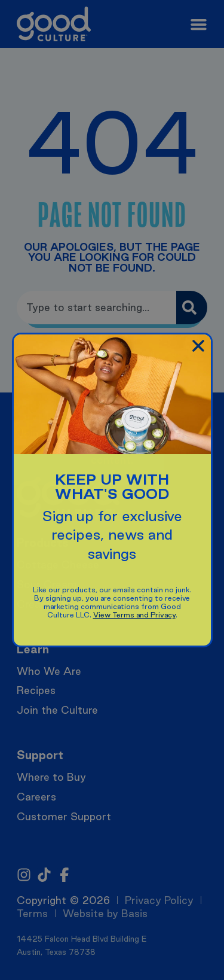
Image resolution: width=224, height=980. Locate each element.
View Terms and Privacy (134, 615)
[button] (198, 346)
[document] (112, 490)
